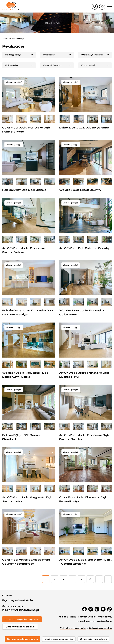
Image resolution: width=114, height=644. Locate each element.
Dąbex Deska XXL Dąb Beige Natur (84, 128)
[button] (19, 55)
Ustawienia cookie (100, 628)
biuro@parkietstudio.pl (20, 610)
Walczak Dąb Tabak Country (80, 190)
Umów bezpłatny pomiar (59, 639)
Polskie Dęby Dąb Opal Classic (24, 190)
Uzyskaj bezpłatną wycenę (22, 619)
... (99, 579)
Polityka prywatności (73, 628)
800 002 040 (13, 606)
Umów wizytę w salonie (20, 627)
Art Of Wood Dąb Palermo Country (85, 248)
